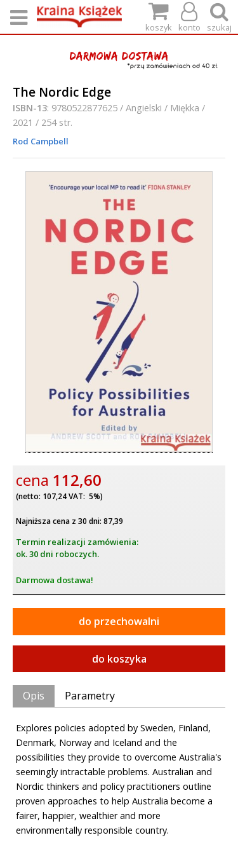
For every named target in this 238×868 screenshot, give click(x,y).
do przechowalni (119, 621)
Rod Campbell (41, 141)
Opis (34, 696)
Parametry (90, 696)
